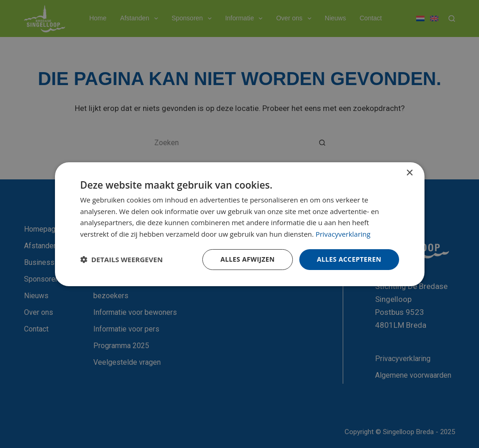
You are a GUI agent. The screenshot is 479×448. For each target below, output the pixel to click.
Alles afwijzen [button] (248, 259)
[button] (122, 259)
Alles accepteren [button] (349, 259)
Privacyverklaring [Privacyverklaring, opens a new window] (343, 234)
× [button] (409, 173)
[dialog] (239, 224)
